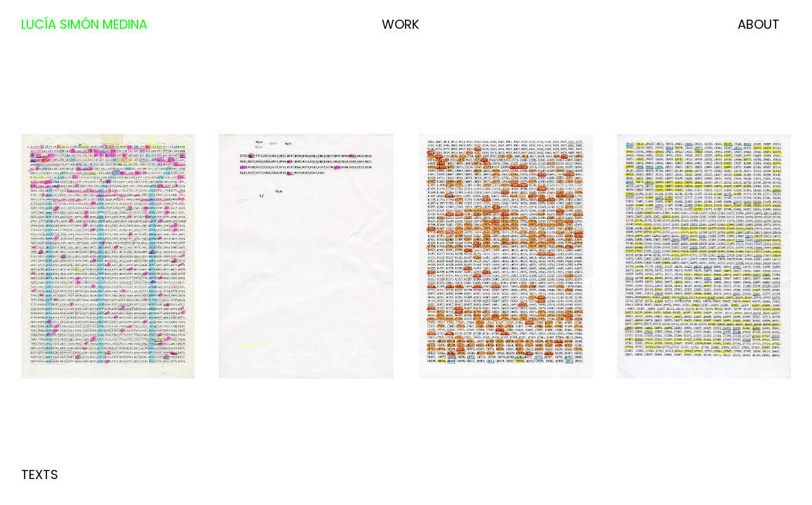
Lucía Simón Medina (84, 24)
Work (400, 24)
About (759, 24)
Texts (40, 474)
